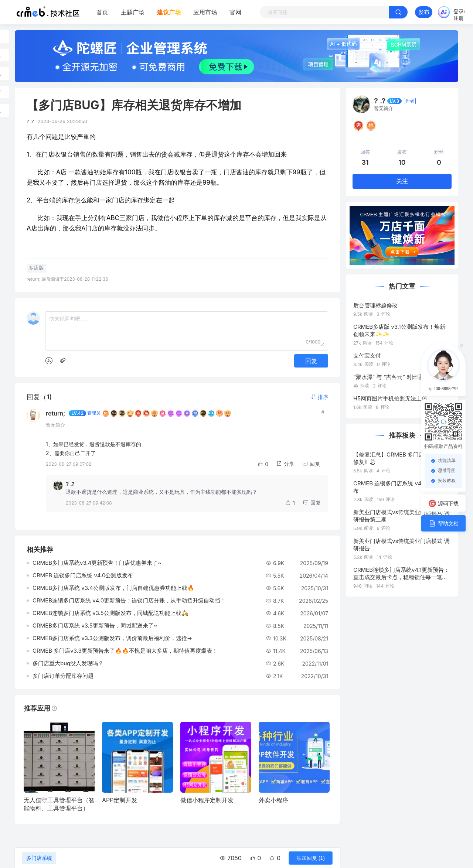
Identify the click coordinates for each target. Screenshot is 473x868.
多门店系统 (39, 858)
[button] (319, 397)
